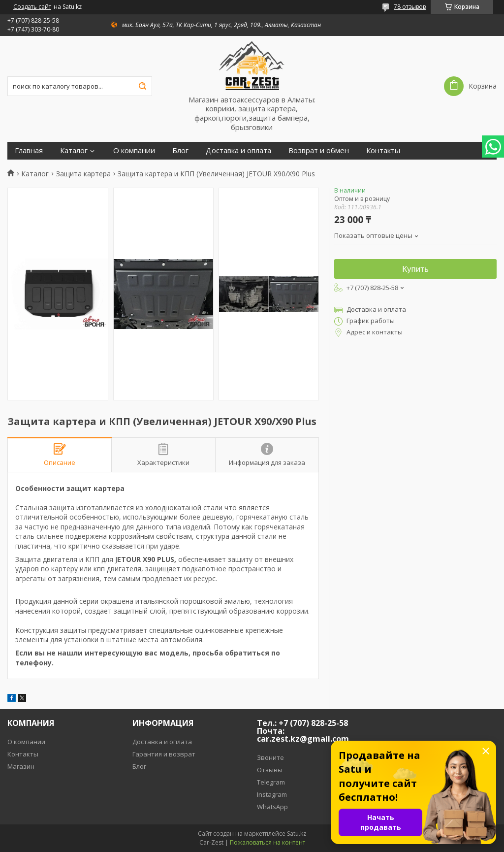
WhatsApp (272, 807)
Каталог (74, 150)
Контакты (383, 150)
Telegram (271, 782)
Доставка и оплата (238, 150)
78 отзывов (410, 7)
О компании (134, 150)
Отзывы (270, 770)
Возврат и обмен (319, 150)
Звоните (270, 757)
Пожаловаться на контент (268, 842)
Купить (415, 269)
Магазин (21, 766)
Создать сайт (32, 7)
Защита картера (83, 174)
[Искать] (142, 86)
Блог (180, 150)
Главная (29, 150)
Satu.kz (297, 834)
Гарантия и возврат (164, 754)
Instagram (272, 794)
